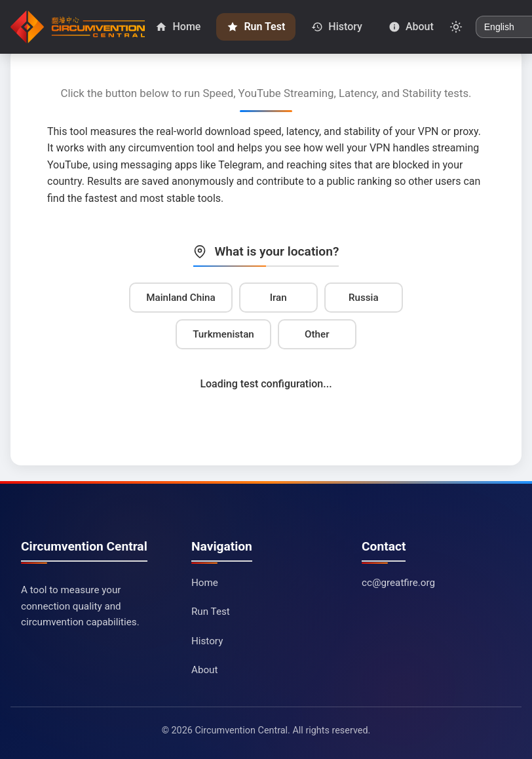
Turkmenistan (223, 334)
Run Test (211, 612)
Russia (364, 298)
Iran (278, 298)
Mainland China (181, 298)
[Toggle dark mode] (456, 27)
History (207, 641)
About (204, 670)
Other (317, 334)
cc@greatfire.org (398, 583)
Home (205, 583)
